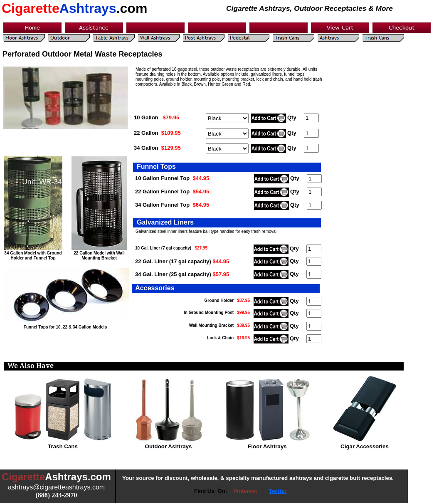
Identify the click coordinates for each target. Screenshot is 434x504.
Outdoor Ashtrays (169, 446)
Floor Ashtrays (267, 446)
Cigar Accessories (365, 446)
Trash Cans (63, 446)
